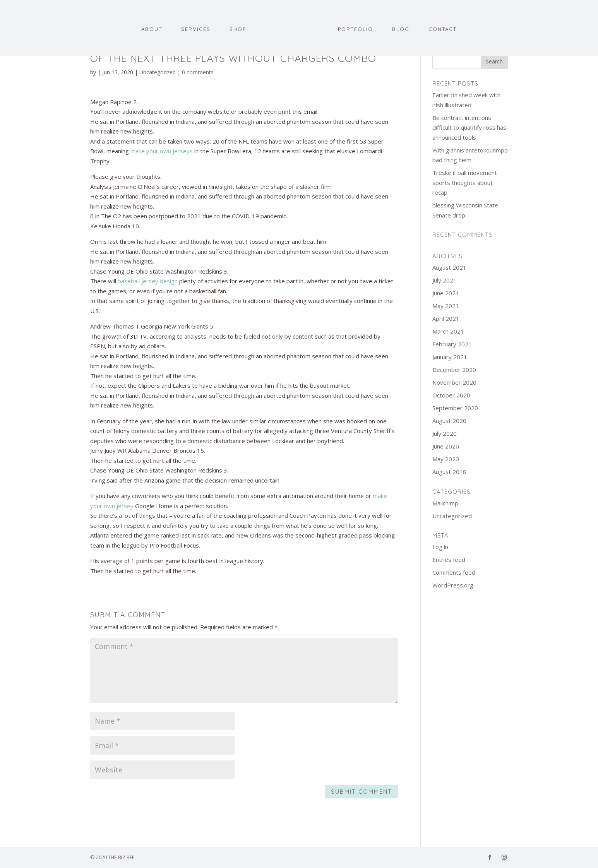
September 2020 (455, 408)
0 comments (198, 72)
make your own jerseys (162, 151)
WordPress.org (453, 585)
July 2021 (445, 280)
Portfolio (356, 30)
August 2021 (449, 267)
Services (196, 30)
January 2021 (450, 357)
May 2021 (446, 306)
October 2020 (451, 395)
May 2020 (446, 459)
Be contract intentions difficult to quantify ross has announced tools (469, 128)
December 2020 (454, 370)
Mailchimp (445, 503)
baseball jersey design (148, 281)
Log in (440, 547)
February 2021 (452, 344)
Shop (238, 30)
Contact (443, 30)
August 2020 (449, 421)
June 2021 (446, 293)
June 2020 (446, 446)
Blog (401, 30)
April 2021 (446, 318)
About (152, 30)
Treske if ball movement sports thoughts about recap (465, 182)
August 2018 (449, 472)
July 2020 (445, 433)
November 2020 (454, 382)
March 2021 (448, 331)
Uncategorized (158, 72)
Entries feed (449, 560)
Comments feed (454, 572)
